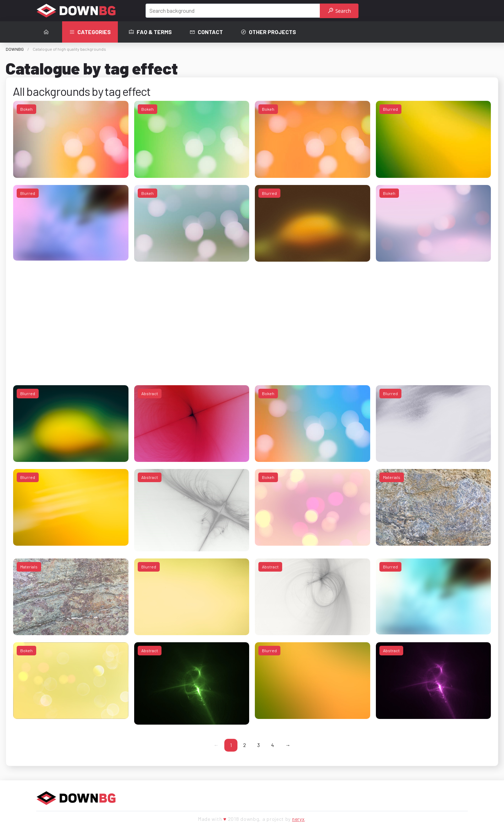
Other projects (268, 32)
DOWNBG (15, 49)
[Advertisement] (226, 318)
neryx (298, 819)
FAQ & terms (150, 32)
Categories (90, 32)
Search (339, 11)
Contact (206, 32)
